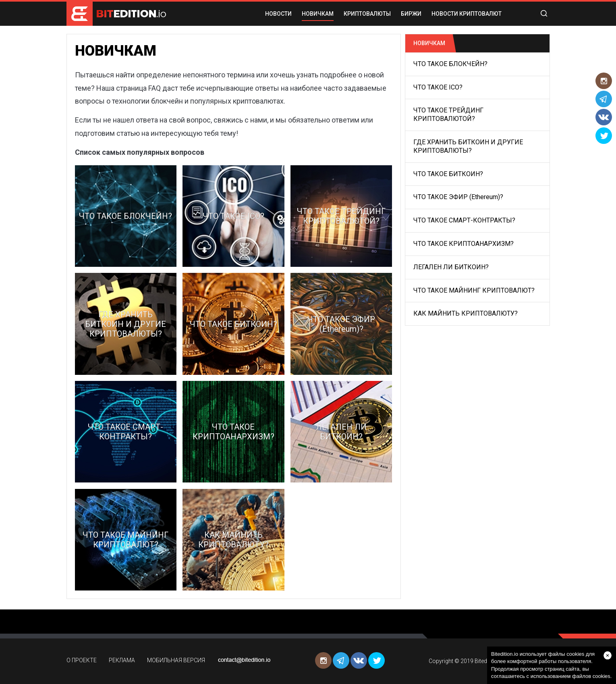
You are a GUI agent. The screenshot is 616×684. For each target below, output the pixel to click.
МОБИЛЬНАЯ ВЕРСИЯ (176, 660)
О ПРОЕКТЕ (82, 660)
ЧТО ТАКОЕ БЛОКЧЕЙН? (450, 64)
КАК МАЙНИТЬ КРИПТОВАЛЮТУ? (466, 313)
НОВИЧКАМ (318, 14)
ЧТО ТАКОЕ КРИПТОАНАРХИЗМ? (464, 244)
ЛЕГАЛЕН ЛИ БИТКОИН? (451, 267)
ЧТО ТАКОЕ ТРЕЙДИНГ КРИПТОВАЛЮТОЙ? (448, 114)
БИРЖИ (411, 14)
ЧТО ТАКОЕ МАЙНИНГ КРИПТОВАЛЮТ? (474, 290)
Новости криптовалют (467, 14)
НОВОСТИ (278, 14)
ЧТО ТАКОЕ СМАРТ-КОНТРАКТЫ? (464, 220)
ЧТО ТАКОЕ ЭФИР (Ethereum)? (458, 197)
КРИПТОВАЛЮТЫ (367, 14)
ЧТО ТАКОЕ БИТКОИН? (448, 174)
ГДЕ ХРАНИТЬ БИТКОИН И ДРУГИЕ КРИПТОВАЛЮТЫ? (468, 146)
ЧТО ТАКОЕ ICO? (438, 87)
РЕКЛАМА (122, 660)
